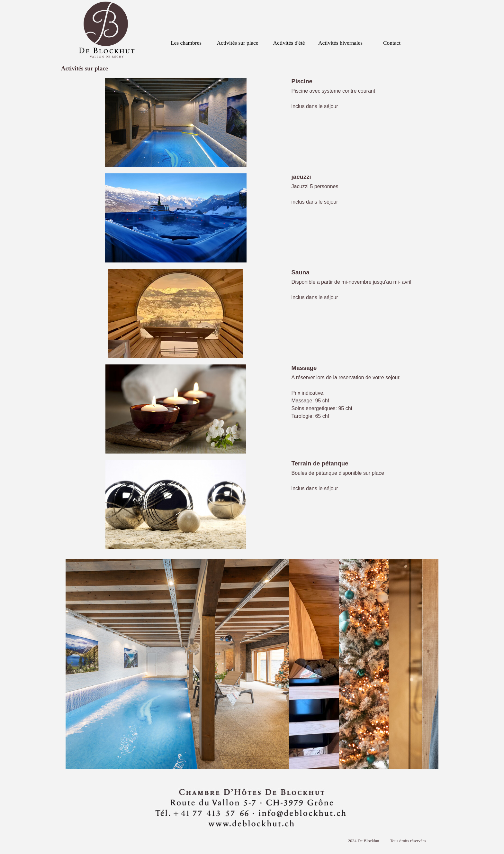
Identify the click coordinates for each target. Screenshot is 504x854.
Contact (392, 43)
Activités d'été (289, 43)
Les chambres (186, 43)
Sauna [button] (301, 272)
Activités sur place (238, 43)
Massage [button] (304, 368)
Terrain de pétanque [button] (320, 463)
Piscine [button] (302, 81)
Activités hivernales (340, 43)
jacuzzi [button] (301, 177)
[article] (252, 122)
